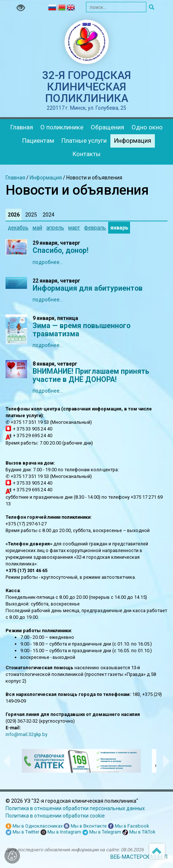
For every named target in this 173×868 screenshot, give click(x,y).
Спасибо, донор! (61, 250)
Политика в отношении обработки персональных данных (75, 808)
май (37, 228)
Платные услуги (84, 141)
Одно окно (147, 127)
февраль (95, 228)
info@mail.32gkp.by (26, 734)
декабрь (18, 228)
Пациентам (38, 141)
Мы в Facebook (128, 826)
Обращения (107, 127)
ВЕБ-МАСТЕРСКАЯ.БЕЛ (139, 857)
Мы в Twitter (22, 832)
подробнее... (48, 262)
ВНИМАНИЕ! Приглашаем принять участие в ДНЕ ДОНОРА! (91, 375)
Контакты (87, 154)
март (74, 228)
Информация (133, 141)
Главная (22, 127)
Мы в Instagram (61, 832)
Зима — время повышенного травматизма (81, 330)
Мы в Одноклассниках (34, 826)
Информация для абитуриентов (88, 288)
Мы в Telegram (102, 832)
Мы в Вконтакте (85, 826)
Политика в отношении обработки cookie (55, 816)
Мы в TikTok (139, 832)
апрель (55, 228)
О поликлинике (62, 127)
